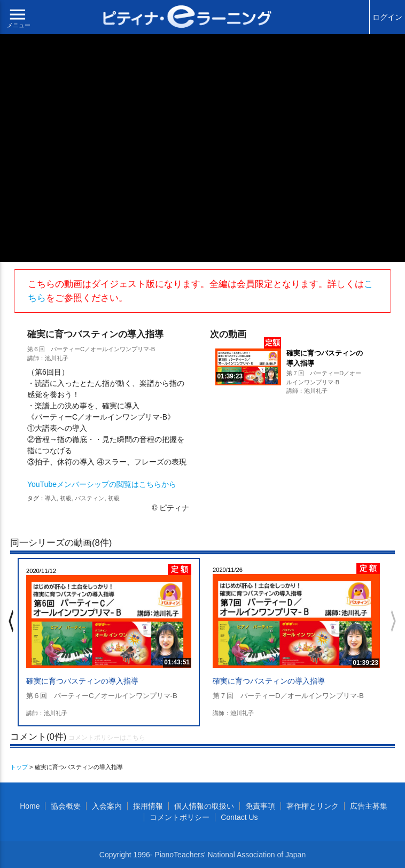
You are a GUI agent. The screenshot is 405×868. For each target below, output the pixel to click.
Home (30, 806)
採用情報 (148, 806)
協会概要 (66, 806)
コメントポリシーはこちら (107, 738)
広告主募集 (369, 806)
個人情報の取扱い (204, 806)
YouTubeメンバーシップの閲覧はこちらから (102, 484)
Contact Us (239, 817)
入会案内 (107, 806)
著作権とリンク (313, 806)
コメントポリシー (180, 817)
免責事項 (260, 806)
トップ (19, 767)
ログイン (387, 17)
